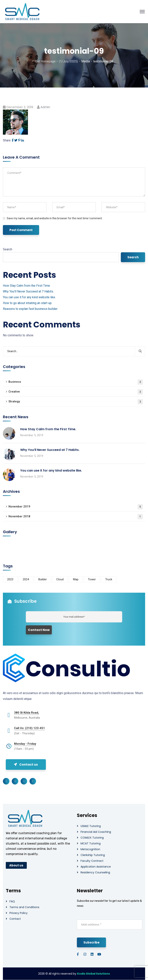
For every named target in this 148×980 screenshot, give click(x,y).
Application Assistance (96, 867)
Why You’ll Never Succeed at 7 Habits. (28, 291)
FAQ (12, 901)
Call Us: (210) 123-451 (29, 728)
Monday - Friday (25, 744)
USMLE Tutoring (91, 826)
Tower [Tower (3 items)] (92, 579)
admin (45, 107)
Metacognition (90, 849)
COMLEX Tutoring (92, 838)
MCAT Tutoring (91, 843)
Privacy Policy (18, 913)
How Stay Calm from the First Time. (27, 286)
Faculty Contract (92, 861)
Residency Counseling (95, 872)
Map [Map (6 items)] (76, 579)
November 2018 (76, 517)
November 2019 (76, 507)
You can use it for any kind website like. (29, 297)
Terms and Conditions (24, 907)
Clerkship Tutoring (93, 855)
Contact (15, 919)
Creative (76, 392)
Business (76, 382)
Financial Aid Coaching (96, 832)
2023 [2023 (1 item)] (10, 579)
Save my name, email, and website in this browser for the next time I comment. (55, 218)
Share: (7, 140)
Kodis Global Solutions (93, 974)
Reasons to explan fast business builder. (30, 309)
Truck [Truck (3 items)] (109, 579)
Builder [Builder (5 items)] (43, 579)
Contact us (26, 765)
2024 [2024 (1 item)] (26, 579)
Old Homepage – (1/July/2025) (57, 61)
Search (8, 249)
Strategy (76, 402)
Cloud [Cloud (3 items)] (60, 579)
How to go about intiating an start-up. (28, 303)
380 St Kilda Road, (26, 713)
